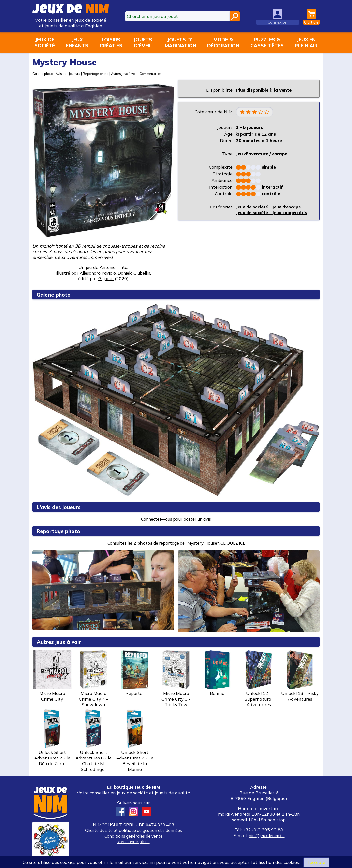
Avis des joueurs (69, 74)
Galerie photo (43, 74)
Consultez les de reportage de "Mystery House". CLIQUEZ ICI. (176, 543)
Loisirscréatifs (111, 42)
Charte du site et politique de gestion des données (133, 830)
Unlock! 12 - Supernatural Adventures (259, 679)
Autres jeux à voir (128, 74)
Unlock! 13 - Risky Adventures (300, 676)
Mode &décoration (223, 42)
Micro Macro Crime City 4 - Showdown (93, 679)
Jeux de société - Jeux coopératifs (272, 213)
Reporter (135, 673)
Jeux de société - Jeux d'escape (269, 207)
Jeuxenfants (77, 42)
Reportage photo (98, 74)
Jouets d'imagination (180, 42)
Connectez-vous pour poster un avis (176, 519)
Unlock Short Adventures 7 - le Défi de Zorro (52, 738)
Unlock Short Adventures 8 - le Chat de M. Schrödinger (93, 741)
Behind (217, 673)
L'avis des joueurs (61, 507)
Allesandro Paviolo (96, 273)
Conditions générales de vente (133, 836)
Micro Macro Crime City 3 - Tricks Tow (176, 679)
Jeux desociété (45, 42)
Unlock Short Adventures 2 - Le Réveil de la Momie (135, 741)
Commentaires (155, 74)
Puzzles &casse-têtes (267, 42)
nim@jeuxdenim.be (267, 835)
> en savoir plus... (133, 842)
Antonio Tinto (113, 267)
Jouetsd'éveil (143, 42)
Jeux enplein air (306, 42)
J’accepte (316, 862)
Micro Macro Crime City (52, 676)
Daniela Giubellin (136, 273)
